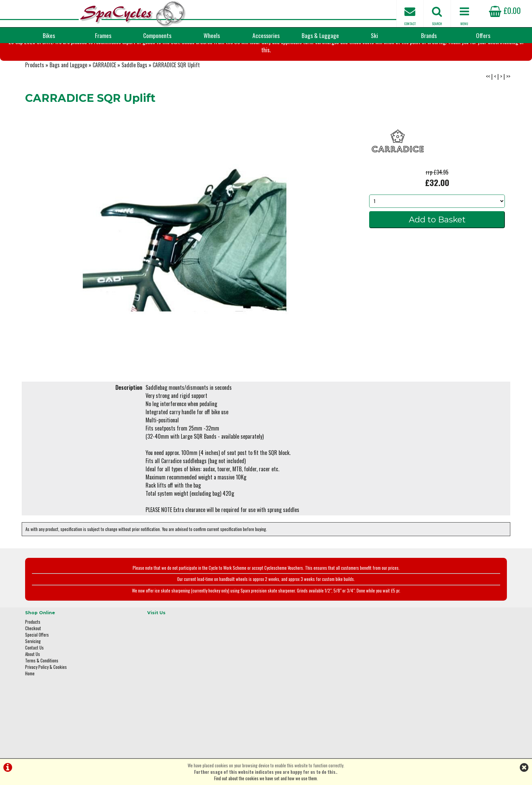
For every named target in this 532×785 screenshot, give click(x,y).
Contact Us (34, 678)
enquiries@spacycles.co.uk (420, 714)
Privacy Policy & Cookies (46, 697)
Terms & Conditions (42, 690)
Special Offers (37, 665)
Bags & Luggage (320, 35)
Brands (429, 35)
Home (30, 703)
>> (508, 110)
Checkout (33, 658)
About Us (33, 684)
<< (488, 110)
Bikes (49, 35)
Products (35, 98)
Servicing (33, 671)
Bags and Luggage (68, 98)
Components (157, 35)
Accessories (266, 35)
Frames (103, 35)
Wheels (212, 35)
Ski (374, 35)
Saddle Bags (134, 98)
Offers (483, 35)
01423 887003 (409, 692)
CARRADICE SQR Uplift (176, 98)
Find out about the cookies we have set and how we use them (265, 778)
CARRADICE (104, 98)
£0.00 (505, 10)
